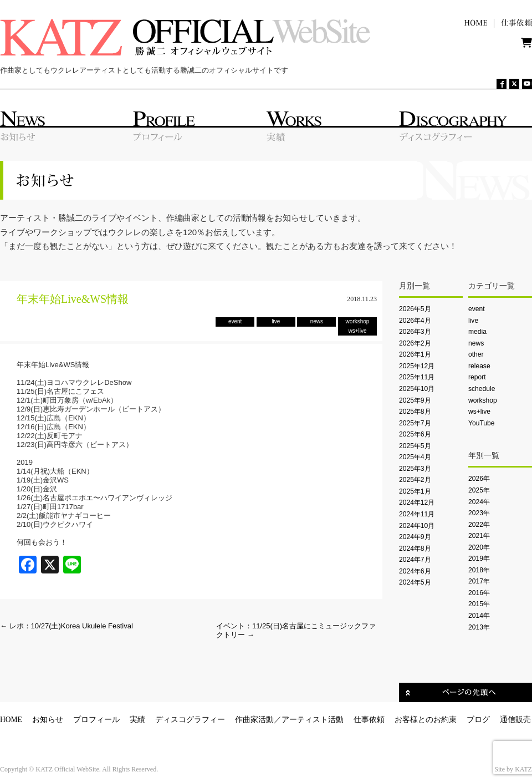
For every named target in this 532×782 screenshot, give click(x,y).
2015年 (479, 604)
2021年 (479, 536)
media (477, 332)
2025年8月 (415, 412)
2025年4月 (415, 457)
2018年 (479, 570)
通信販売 (515, 720)
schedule (482, 389)
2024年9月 (415, 537)
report (477, 377)
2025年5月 (415, 446)
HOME (11, 720)
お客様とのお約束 (426, 720)
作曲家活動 (254, 720)
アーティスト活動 (313, 720)
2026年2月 (415, 343)
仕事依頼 (369, 720)
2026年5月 (415, 309)
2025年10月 (417, 389)
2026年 (479, 479)
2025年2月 (415, 480)
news (476, 343)
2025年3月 (415, 469)
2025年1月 (415, 491)
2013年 (479, 627)
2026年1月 (415, 354)
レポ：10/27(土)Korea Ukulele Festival (66, 626)
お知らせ (48, 720)
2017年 (479, 581)
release (479, 366)
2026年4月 (415, 321)
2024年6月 (415, 571)
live (473, 321)
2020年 (479, 547)
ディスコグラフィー (190, 720)
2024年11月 (417, 514)
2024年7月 (415, 560)
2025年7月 (415, 423)
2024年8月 (415, 549)
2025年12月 (417, 366)
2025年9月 (415, 400)
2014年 (479, 616)
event (477, 309)
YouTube (481, 423)
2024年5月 (415, 582)
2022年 (479, 525)
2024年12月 (417, 502)
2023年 (479, 513)
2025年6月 (415, 434)
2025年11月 (417, 377)
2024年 (479, 502)
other (476, 354)
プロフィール (96, 720)
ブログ (478, 720)
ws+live (479, 412)
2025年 (479, 490)
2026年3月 (415, 332)
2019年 (479, 558)
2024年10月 (417, 526)
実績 (137, 720)
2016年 (479, 593)
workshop (483, 400)
